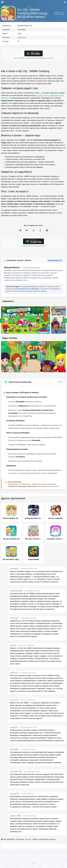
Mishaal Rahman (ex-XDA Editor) (28, 290)
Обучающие (22, 38)
